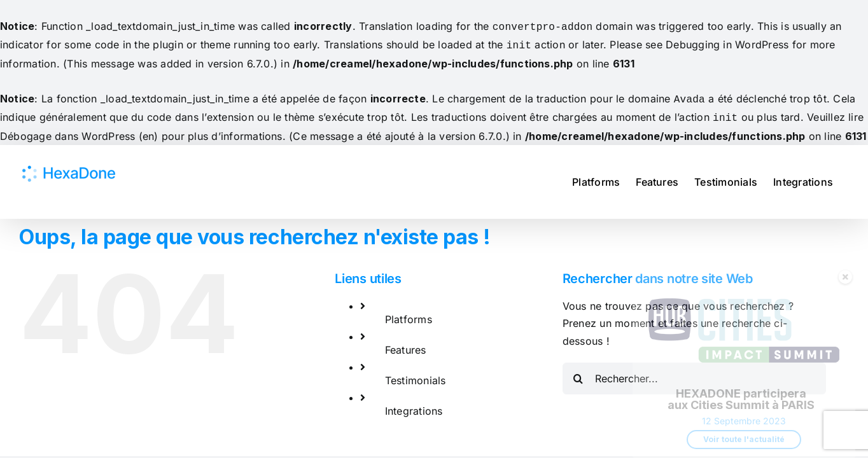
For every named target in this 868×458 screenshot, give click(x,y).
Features (406, 345)
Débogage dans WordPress (68, 131)
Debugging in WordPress (727, 43)
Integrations (414, 406)
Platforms (409, 314)
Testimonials (416, 375)
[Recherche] (578, 373)
